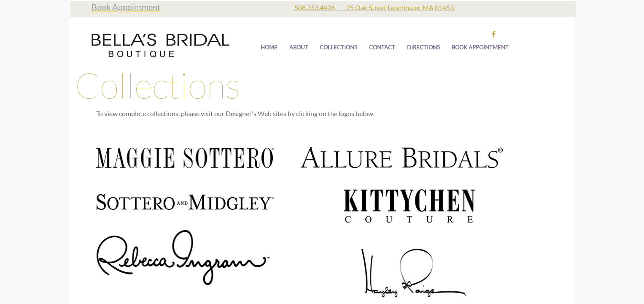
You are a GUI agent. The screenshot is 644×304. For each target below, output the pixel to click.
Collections (338, 47)
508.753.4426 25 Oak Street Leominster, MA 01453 (375, 7)
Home (269, 47)
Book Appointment (480, 47)
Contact (382, 47)
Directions (423, 47)
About (299, 47)
